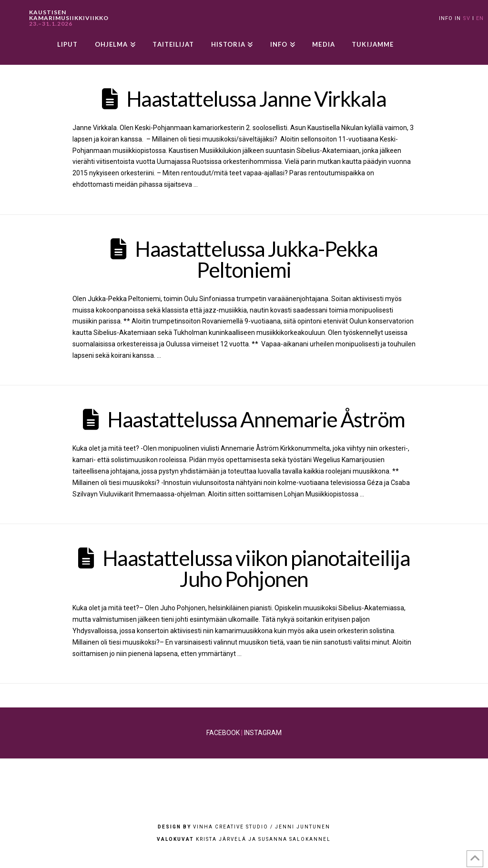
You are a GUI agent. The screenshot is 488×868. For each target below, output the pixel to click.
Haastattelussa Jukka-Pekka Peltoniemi (256, 259)
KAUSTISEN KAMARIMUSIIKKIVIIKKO (69, 18)
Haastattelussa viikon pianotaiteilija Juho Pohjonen (256, 568)
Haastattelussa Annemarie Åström (256, 419)
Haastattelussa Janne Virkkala (256, 99)
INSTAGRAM (263, 733)
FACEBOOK (223, 733)
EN (480, 18)
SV (467, 18)
